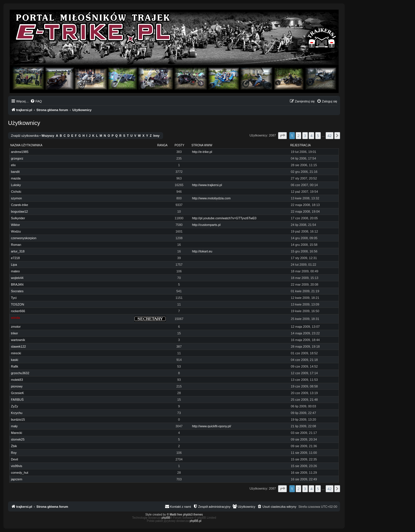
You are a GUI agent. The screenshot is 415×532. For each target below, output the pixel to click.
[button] (282, 136)
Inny (156, 136)
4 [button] (311, 136)
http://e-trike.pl (202, 152)
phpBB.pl (196, 521)
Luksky (16, 185)
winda (15, 318)
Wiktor (15, 225)
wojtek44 (17, 278)
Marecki (17, 433)
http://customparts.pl (206, 225)
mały (14, 426)
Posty (180, 145)
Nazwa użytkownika (26, 145)
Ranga (163, 145)
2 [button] (298, 136)
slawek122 (18, 346)
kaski (15, 360)
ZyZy (14, 406)
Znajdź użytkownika (25, 136)
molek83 (17, 380)
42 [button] (330, 136)
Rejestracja (300, 145)
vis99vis (17, 466)
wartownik (18, 340)
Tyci (14, 298)
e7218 (15, 258)
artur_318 (18, 251)
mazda (16, 178)
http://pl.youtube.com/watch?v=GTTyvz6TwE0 (224, 218)
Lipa (14, 265)
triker (14, 333)
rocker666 (18, 311)
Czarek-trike (19, 205)
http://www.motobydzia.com (211, 198)
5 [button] (318, 136)
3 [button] (305, 136)
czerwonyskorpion (24, 238)
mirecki (16, 353)
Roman (16, 245)
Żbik (14, 446)
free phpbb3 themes (190, 515)
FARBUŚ (17, 400)
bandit (15, 172)
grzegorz (17, 158)
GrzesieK (17, 393)
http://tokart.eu (202, 251)
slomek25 (18, 439)
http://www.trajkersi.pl (207, 185)
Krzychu (17, 413)
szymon (16, 198)
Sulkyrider (18, 218)
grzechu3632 (20, 373)
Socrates (17, 291)
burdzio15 (18, 419)
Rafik (15, 366)
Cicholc (16, 192)
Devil (14, 459)
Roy (14, 453)
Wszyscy (48, 136)
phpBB (166, 518)
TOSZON (18, 304)
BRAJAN (17, 284)
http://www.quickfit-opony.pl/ (212, 426)
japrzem (17, 479)
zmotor (16, 327)
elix (13, 165)
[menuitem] (36, 101)
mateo (15, 271)
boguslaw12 (19, 211)
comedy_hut (20, 473)
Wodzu (16, 231)
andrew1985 (20, 152)
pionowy (17, 386)
